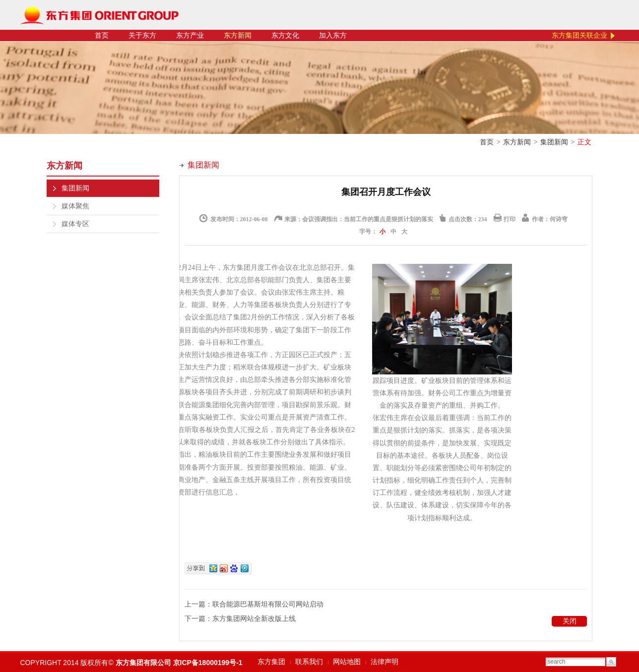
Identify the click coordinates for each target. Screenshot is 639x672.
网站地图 (347, 662)
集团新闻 (554, 142)
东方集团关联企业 (579, 35)
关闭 (570, 621)
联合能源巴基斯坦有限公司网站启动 (268, 604)
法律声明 (384, 662)
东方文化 (285, 35)
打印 (510, 219)
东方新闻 (238, 35)
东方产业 (190, 35)
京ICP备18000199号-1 (208, 663)
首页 (102, 35)
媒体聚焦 (75, 206)
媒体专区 (75, 224)
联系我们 (309, 662)
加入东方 (333, 35)
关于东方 (142, 35)
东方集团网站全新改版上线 (254, 619)
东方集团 (271, 662)
